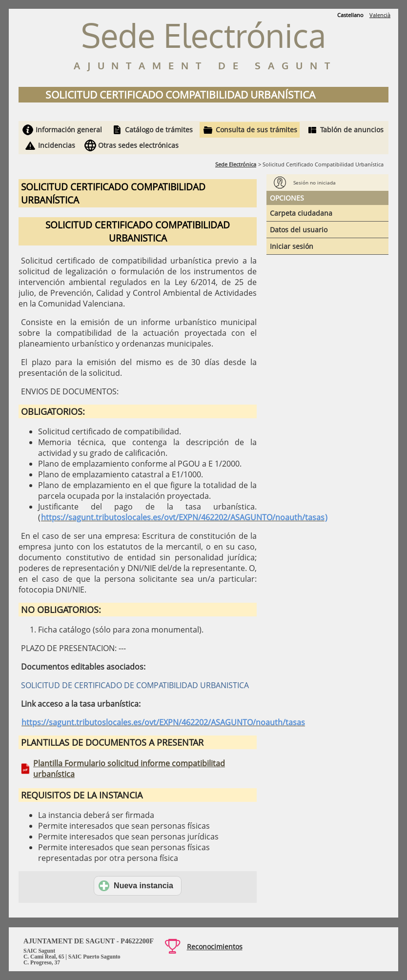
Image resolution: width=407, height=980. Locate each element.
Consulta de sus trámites (256, 130)
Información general (69, 130)
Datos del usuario (299, 230)
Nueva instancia (136, 886)
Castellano (350, 15)
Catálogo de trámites (159, 130)
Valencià (380, 15)
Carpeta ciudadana (301, 213)
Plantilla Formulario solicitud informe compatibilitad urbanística (129, 769)
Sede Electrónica (236, 164)
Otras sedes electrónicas (138, 145)
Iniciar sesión (292, 246)
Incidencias (57, 145)
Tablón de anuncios (352, 130)
